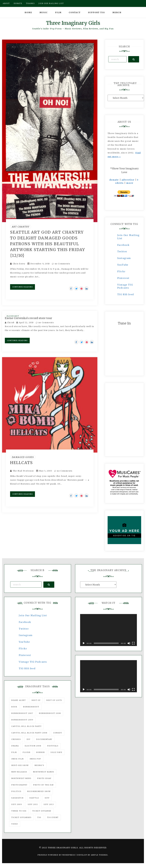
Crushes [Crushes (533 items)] (16, 739)
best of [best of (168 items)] (36, 700)
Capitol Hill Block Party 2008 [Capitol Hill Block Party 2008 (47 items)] (29, 733)
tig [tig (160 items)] (39, 817)
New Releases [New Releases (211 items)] (19, 772)
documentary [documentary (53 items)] (44, 739)
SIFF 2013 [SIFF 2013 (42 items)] (49, 804)
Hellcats (21, 463)
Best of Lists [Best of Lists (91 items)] (54, 700)
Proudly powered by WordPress (57, 855)
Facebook (123, 245)
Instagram (124, 258)
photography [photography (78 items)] (19, 785)
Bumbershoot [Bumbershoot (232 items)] (31, 707)
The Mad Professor (23, 471)
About (6, 3)
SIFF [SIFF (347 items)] (47, 798)
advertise (128, 180)
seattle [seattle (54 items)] (34, 798)
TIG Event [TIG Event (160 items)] (53, 817)
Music (44, 12)
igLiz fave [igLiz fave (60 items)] (56, 752)
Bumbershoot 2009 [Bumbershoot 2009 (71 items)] (22, 720)
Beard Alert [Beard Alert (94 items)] (19, 700)
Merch (117, 12)
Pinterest (123, 278)
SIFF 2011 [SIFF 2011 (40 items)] (33, 804)
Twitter (122, 251)
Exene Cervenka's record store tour (28, 318)
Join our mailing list (51, 3)
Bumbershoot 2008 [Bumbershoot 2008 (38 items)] (50, 713)
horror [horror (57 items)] (40, 752)
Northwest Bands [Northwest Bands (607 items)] (44, 772)
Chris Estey (19, 264)
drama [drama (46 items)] (15, 746)
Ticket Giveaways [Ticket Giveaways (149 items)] (21, 817)
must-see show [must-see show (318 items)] (20, 765)
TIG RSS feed (126, 294)
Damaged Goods (23, 457)
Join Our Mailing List (33, 615)
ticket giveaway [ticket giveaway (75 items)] (42, 811)
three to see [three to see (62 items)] (19, 811)
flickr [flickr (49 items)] (27, 752)
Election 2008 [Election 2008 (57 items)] (33, 746)
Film (58, 12)
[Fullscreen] (133, 643)
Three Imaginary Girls (73, 23)
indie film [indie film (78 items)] (18, 759)
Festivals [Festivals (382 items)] (53, 746)
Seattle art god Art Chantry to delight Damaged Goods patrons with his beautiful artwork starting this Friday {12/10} (48, 244)
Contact (75, 12)
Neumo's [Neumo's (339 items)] (39, 765)
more (130, 183)
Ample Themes (99, 855)
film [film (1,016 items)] (14, 752)
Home (28, 12)
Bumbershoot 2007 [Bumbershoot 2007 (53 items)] (22, 713)
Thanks (30, 3)
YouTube (123, 265)
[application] (109, 630)
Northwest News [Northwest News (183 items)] (21, 778)
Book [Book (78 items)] (14, 707)
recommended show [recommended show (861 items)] (39, 791)
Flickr (121, 271)
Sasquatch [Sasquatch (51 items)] (17, 798)
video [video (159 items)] (15, 824)
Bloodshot (13, 316)
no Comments (61, 264)
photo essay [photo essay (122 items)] (44, 778)
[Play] (84, 643)
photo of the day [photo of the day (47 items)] (43, 785)
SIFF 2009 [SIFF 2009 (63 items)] (17, 804)
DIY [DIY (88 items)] (29, 739)
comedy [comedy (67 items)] (58, 733)
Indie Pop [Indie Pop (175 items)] (35, 759)
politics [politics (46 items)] (16, 791)
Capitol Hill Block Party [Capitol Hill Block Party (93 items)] (26, 726)
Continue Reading (23, 287)
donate (114, 180)
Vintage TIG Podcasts (33, 662)
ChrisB (11, 323)
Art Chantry (21, 227)
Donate (18, 3)
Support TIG (96, 12)
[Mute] (129, 643)
